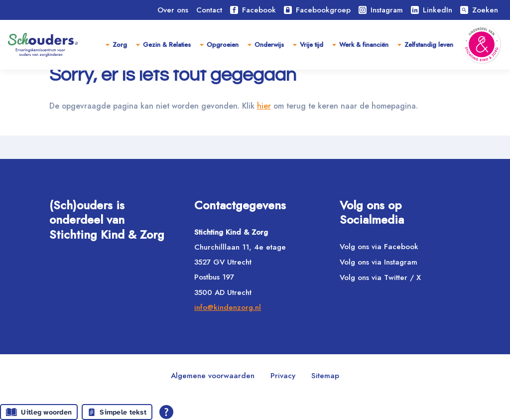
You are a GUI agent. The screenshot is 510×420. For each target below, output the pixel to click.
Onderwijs (269, 45)
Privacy (283, 376)
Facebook (253, 10)
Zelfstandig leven (429, 45)
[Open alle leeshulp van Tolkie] (166, 412)
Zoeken (479, 10)
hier (268, 129)
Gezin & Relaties (167, 45)
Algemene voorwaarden (213, 376)
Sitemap (325, 376)
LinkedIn (432, 10)
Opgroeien (223, 45)
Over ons (173, 10)
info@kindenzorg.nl (228, 307)
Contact (209, 10)
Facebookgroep (317, 10)
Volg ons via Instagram (379, 262)
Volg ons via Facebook (379, 247)
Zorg (120, 45)
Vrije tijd (312, 45)
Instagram (381, 10)
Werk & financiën (364, 45)
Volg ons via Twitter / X (380, 278)
